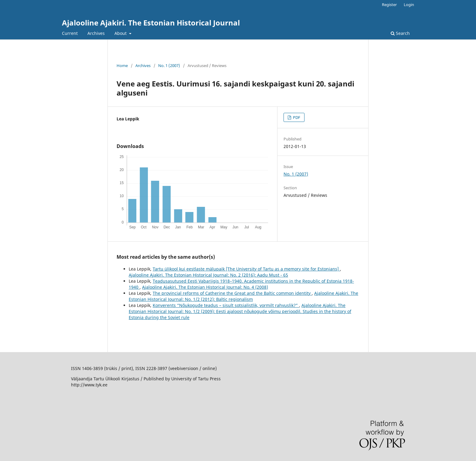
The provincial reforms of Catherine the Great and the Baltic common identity (232, 293)
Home (122, 66)
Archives (96, 33)
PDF (296, 117)
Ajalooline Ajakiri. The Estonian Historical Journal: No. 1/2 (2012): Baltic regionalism (243, 296)
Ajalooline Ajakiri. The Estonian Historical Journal (151, 23)
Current (70, 33)
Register (389, 5)
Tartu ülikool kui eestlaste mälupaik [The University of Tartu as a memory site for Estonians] (246, 269)
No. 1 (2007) (169, 66)
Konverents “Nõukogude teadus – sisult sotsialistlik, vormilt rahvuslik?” (226, 305)
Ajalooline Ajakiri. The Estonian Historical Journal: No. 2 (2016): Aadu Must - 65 (208, 275)
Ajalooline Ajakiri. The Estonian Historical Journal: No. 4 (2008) (205, 287)
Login (409, 5)
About (121, 33)
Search (400, 33)
